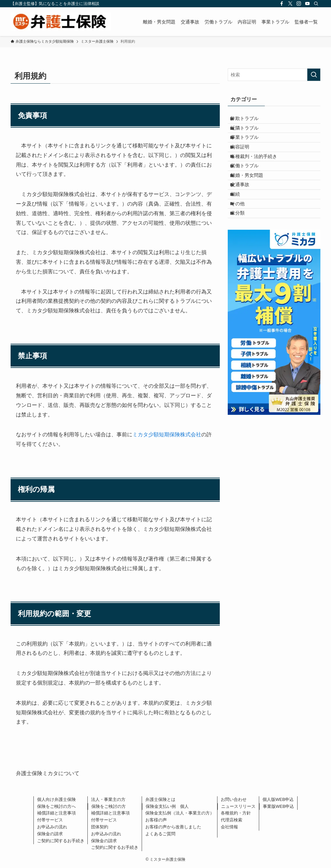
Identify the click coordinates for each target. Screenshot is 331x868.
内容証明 (245, 162)
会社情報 (229, 827)
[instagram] (299, 4)
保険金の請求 (50, 834)
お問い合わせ (234, 799)
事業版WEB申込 (279, 806)
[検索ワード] (274, 75)
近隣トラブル (250, 134)
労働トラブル (250, 189)
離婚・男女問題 (252, 203)
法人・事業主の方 (108, 799)
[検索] (316, 4)
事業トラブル (250, 148)
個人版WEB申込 (278, 799)
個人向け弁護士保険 (56, 799)
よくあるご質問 (160, 834)
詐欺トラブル (250, 121)
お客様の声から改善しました (173, 827)
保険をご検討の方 (109, 806)
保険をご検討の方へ (56, 806)
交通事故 (245, 217)
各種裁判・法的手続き (259, 176)
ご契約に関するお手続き (61, 841)
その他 (243, 244)
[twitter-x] (290, 4)
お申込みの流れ (52, 827)
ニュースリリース (238, 806)
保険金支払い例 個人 (167, 806)
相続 (241, 230)
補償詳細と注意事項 (56, 813)
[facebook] (282, 4)
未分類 (243, 258)
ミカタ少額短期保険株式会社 (167, 434)
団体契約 (100, 827)
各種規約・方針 (236, 813)
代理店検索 (232, 820)
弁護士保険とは (160, 799)
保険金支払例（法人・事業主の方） (180, 813)
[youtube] (307, 4)
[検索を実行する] (314, 75)
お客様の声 (156, 820)
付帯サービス (50, 820)
